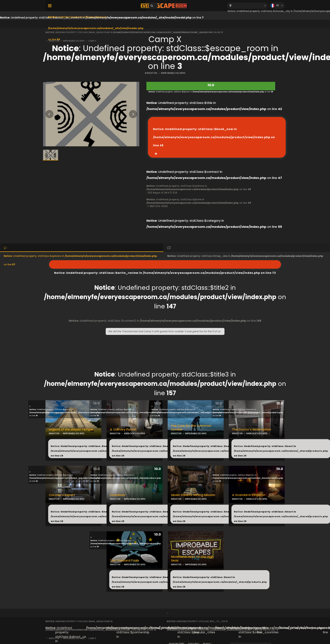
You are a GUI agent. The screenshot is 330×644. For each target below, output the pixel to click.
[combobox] (247, 6)
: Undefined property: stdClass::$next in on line (98, 451)
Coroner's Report (62, 495)
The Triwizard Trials (125, 560)
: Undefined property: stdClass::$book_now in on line (214, 137)
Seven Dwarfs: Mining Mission (193, 495)
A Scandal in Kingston (249, 495)
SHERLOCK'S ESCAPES (135, 433)
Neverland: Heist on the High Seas (192, 559)
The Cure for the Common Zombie (191, 428)
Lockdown (118, 495)
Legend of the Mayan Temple (71, 429)
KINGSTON (151, 73)
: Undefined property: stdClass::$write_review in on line (165, 264)
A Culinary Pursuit (123, 429)
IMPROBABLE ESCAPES (173, 73)
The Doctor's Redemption (252, 429)
